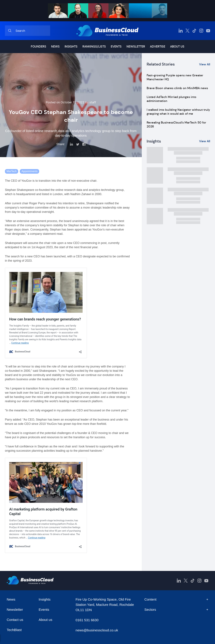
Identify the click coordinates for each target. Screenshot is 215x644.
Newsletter (136, 47)
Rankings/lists (94, 47)
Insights (71, 47)
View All (205, 64)
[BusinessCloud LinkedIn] (181, 31)
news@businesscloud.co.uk (97, 630)
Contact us (15, 620)
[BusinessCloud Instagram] (201, 31)
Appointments (29, 171)
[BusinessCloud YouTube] (208, 31)
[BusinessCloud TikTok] (194, 31)
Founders (39, 47)
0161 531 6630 (87, 620)
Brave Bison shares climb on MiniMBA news (177, 88)
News (55, 47)
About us (177, 47)
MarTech (12, 171)
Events (116, 47)
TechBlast (14, 630)
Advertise (158, 47)
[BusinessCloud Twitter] (187, 31)
